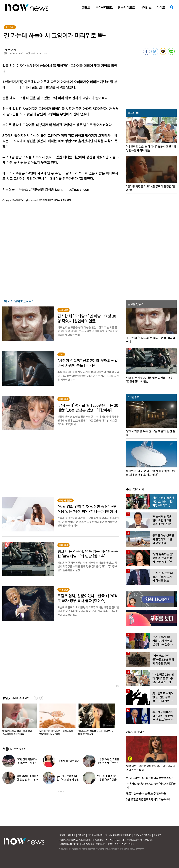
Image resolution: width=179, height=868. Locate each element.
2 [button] (61, 792)
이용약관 (82, 835)
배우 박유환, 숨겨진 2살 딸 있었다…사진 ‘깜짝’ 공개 (27, 779)
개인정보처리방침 (95, 835)
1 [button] (59, 792)
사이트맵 (157, 835)
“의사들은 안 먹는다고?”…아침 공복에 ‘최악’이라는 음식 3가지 (58, 732)
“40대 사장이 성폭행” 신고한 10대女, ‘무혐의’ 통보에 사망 (97, 732)
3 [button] (63, 792)
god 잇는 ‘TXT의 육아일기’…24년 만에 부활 (68, 778)
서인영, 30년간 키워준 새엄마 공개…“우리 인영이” (108, 763)
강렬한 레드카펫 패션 (69, 761)
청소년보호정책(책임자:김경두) (118, 835)
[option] (58, 721)
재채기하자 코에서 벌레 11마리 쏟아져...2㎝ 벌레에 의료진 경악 (18, 732)
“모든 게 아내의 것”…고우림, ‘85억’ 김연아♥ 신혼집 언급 (108, 779)
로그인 (62, 835)
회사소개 (72, 835)
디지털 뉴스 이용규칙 (142, 835)
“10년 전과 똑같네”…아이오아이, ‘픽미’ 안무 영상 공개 (27, 763)
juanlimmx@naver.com (72, 189)
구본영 (7, 50)
